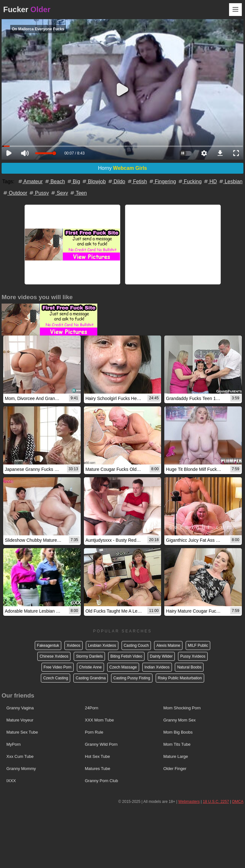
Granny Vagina (20, 708)
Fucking (189, 181)
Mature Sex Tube (22, 732)
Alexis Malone (168, 645)
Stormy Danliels (89, 656)
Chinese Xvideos (54, 656)
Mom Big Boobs (178, 732)
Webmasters (189, 802)
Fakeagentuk (48, 645)
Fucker (27, 9)
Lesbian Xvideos (102, 645)
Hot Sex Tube (97, 756)
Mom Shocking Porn (182, 708)
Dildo (116, 181)
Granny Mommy (21, 769)
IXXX (11, 781)
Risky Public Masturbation (180, 678)
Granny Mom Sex (179, 720)
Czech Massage (123, 667)
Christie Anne (90, 667)
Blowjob (93, 181)
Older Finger (175, 769)
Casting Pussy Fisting (132, 678)
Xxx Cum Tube (20, 756)
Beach (55, 181)
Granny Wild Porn (101, 744)
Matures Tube (98, 769)
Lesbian (230, 181)
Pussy (39, 193)
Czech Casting (56, 678)
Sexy (59, 193)
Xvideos (74, 645)
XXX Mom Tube (99, 720)
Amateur (30, 181)
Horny (122, 168)
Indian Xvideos (157, 667)
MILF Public (198, 645)
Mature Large (176, 756)
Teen (78, 193)
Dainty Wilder (161, 656)
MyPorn (14, 744)
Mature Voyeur (20, 720)
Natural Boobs (189, 667)
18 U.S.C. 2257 (216, 802)
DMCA (238, 802)
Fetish (137, 181)
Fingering (162, 181)
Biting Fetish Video (126, 656)
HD (210, 181)
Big (73, 181)
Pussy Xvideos (193, 656)
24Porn (92, 708)
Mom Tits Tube (177, 744)
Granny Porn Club (101, 781)
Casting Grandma (91, 678)
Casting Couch (136, 645)
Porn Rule (94, 732)
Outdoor (15, 193)
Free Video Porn (58, 667)
